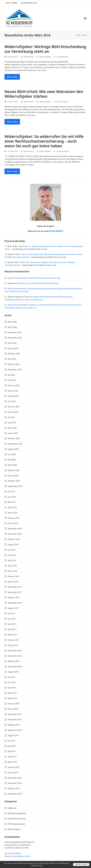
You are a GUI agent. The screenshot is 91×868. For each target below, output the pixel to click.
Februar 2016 (14, 704)
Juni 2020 (12, 454)
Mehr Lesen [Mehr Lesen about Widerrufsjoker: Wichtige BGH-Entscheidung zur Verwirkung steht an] (12, 77)
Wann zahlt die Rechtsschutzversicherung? (42, 278)
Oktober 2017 (14, 598)
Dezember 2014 (15, 778)
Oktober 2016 (14, 661)
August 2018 (13, 545)
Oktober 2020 (14, 438)
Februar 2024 (14, 364)
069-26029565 (15, 853)
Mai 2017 (12, 624)
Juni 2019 (12, 497)
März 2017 (12, 635)
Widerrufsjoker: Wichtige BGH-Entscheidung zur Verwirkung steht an (45, 49)
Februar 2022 (14, 407)
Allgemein (12, 808)
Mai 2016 (12, 688)
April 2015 (12, 757)
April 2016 (12, 693)
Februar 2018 (14, 576)
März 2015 (12, 762)
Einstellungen (81, 864)
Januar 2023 (13, 391)
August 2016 (13, 672)
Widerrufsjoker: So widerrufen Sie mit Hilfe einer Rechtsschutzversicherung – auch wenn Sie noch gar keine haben (44, 141)
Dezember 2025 (15, 332)
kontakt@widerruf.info (20, 856)
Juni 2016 (12, 682)
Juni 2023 (12, 380)
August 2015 (13, 735)
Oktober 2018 (14, 539)
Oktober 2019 (14, 481)
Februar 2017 (14, 640)
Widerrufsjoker (45, 57)
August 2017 (13, 608)
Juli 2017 (11, 613)
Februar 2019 (14, 518)
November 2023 (15, 370)
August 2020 (13, 449)
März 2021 (12, 428)
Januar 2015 (13, 773)
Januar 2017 (13, 645)
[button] (85, 18)
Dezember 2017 (15, 587)
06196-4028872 (56, 231)
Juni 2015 (12, 746)
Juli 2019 (11, 492)
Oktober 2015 (14, 725)
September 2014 (15, 794)
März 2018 (12, 571)
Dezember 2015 (15, 714)
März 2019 (12, 513)
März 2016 (12, 698)
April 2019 (12, 507)
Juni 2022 (12, 401)
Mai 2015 (12, 751)
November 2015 (15, 720)
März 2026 (12, 327)
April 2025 (12, 343)
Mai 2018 (12, 560)
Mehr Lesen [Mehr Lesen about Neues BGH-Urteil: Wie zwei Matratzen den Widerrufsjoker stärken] (12, 122)
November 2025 (15, 338)
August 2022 (13, 396)
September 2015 (15, 730)
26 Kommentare (63, 151)
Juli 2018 (11, 550)
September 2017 (15, 603)
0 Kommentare (62, 102)
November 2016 (15, 656)
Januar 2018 (13, 582)
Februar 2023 (14, 385)
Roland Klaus (29, 57)
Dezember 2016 (15, 651)
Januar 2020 (13, 476)
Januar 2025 (13, 348)
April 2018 (12, 566)
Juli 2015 (11, 741)
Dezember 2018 (15, 529)
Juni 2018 (12, 555)
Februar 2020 (14, 470)
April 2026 (12, 322)
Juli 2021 (11, 417)
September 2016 (15, 666)
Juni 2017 (12, 619)
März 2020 (12, 465)
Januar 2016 (13, 709)
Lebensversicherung (17, 819)
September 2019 (15, 486)
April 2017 (12, 629)
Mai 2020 (12, 460)
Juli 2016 (11, 677)
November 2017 (15, 592)
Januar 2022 (13, 412)
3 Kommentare (62, 57)
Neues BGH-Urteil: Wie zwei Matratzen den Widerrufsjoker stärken (44, 94)
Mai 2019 (12, 502)
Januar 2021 (13, 433)
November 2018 (15, 534)
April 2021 (12, 423)
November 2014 (15, 783)
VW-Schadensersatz (16, 824)
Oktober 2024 (14, 354)
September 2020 (15, 444)
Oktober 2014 (14, 788)
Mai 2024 (12, 359)
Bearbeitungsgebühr (17, 813)
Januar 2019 (13, 523)
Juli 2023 (11, 375)
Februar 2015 (14, 767)
